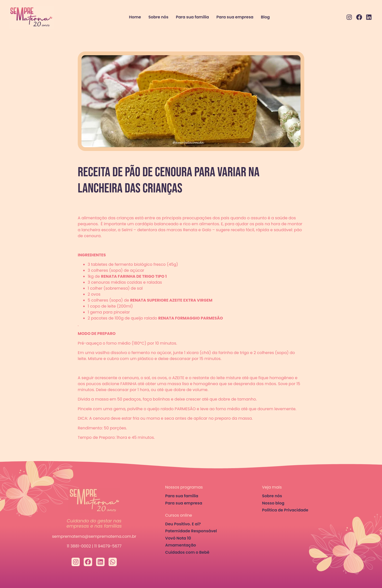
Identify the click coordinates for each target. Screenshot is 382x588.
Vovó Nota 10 (178, 538)
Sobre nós (158, 17)
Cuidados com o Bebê (187, 552)
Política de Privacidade (285, 510)
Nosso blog (273, 503)
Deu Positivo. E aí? (183, 524)
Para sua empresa (235, 17)
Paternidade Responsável (191, 531)
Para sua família (192, 17)
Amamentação (181, 545)
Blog (265, 17)
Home (135, 17)
